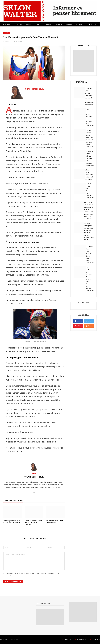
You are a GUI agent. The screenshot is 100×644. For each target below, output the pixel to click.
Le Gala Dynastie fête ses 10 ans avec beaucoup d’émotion (12, 522)
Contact (79, 24)
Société (38, 24)
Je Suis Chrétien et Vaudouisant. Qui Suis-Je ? (89, 175)
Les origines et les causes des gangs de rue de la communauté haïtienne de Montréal (89, 211)
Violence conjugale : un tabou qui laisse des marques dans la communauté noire (89, 233)
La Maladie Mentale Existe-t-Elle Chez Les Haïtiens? (90, 158)
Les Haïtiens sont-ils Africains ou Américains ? (55, 522)
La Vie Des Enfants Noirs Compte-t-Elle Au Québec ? (90, 191)
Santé (28, 24)
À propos (7, 24)
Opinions (19, 24)
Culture (48, 24)
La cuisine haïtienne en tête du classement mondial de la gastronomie (89, 97)
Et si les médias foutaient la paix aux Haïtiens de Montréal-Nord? (90, 139)
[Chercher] (95, 24)
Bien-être (58, 24)
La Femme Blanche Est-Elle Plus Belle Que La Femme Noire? (90, 255)
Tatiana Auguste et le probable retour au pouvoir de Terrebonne (34, 522)
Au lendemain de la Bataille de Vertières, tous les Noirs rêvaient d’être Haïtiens (90, 279)
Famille (69, 24)
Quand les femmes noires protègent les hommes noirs (90, 118)
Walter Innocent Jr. (34, 477)
